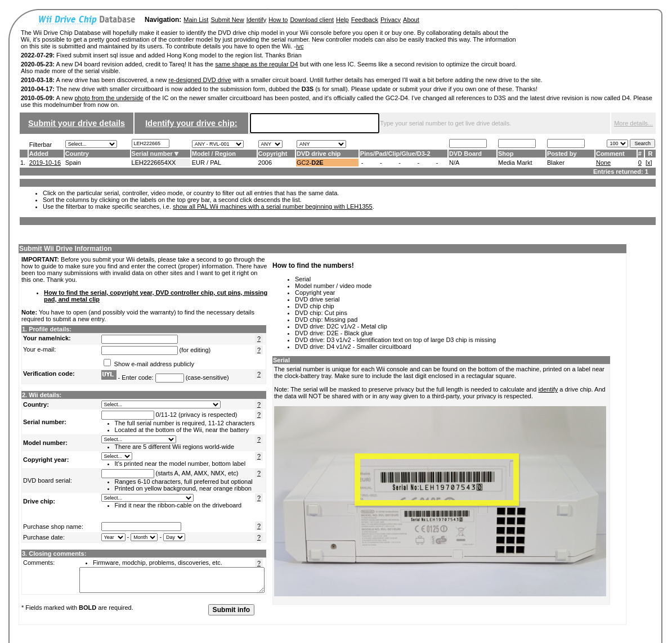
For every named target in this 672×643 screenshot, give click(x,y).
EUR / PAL (207, 163)
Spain (73, 163)
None (603, 163)
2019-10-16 (45, 163)
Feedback (365, 20)
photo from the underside (109, 98)
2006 (265, 163)
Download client (312, 20)
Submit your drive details (77, 123)
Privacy (391, 20)
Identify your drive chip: (191, 123)
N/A (454, 163)
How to (278, 20)
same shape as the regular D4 (256, 64)
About (411, 20)
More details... (633, 123)
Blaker (556, 163)
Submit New (227, 20)
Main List (196, 20)
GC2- (310, 163)
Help (342, 20)
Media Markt (515, 163)
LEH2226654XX (154, 163)
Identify (256, 20)
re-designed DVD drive (200, 80)
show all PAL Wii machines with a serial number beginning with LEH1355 (273, 206)
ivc (300, 46)
